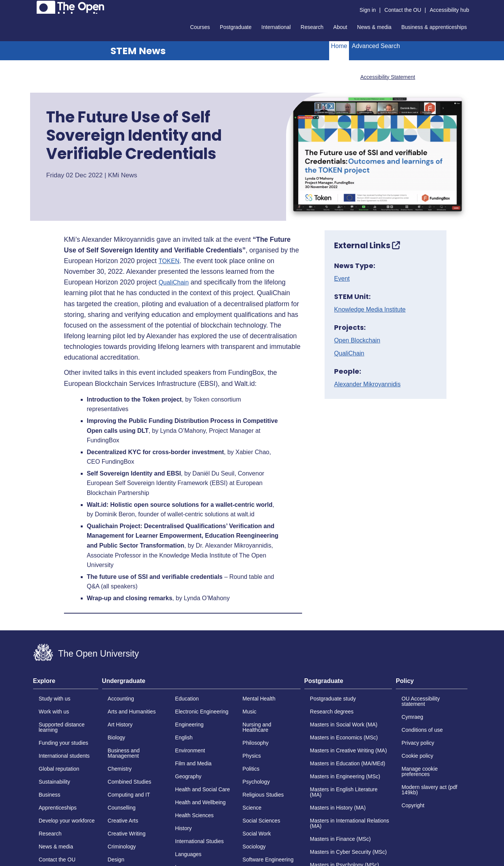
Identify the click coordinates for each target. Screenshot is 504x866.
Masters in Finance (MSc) (340, 839)
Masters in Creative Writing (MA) (349, 750)
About (340, 27)
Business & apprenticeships (434, 27)
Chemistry (120, 769)
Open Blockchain (357, 341)
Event (342, 279)
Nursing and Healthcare (257, 727)
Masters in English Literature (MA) (344, 792)
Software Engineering (268, 860)
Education (187, 699)
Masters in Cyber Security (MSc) (348, 852)
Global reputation (59, 769)
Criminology (122, 847)
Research (312, 27)
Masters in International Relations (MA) (350, 823)
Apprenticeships (58, 808)
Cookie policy (417, 756)
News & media (374, 27)
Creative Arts (123, 821)
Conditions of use (422, 730)
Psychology (256, 782)
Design (116, 860)
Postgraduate (236, 27)
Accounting (121, 699)
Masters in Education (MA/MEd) (348, 763)
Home (339, 46)
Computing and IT (129, 795)
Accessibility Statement (388, 77)
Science (252, 808)
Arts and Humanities (132, 712)
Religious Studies (263, 795)
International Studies (200, 841)
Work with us (54, 712)
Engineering (190, 725)
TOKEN (169, 261)
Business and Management (124, 753)
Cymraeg (412, 717)
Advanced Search (376, 46)
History (184, 828)
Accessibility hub (450, 10)
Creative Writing (127, 834)
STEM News (138, 51)
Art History (120, 725)
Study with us (55, 699)
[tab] (66, 683)
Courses (200, 27)
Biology (117, 737)
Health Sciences (194, 815)
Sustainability (55, 782)
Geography (188, 776)
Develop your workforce (67, 821)
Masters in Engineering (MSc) (345, 776)
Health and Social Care (203, 789)
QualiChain (174, 283)
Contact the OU (403, 10)
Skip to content (33, 6)
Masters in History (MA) (338, 808)
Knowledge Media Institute (370, 310)
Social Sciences (262, 821)
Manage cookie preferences (420, 771)
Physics (252, 756)
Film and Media (194, 763)
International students (64, 756)
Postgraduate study (333, 699)
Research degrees (332, 712)
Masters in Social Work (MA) (344, 725)
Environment (190, 750)
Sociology (254, 847)
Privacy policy (418, 743)
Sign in (368, 10)
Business (50, 795)
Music (250, 712)
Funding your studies (64, 743)
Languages (188, 854)
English (184, 737)
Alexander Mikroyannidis (367, 384)
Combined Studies (130, 782)
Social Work (257, 834)
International (276, 27)
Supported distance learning (62, 727)
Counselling (122, 808)
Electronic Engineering (202, 712)
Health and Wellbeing (201, 802)
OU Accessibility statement (421, 701)
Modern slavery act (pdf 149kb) (429, 790)
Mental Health (259, 699)
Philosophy (256, 743)
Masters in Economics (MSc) (344, 737)
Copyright (413, 805)
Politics (251, 769)
